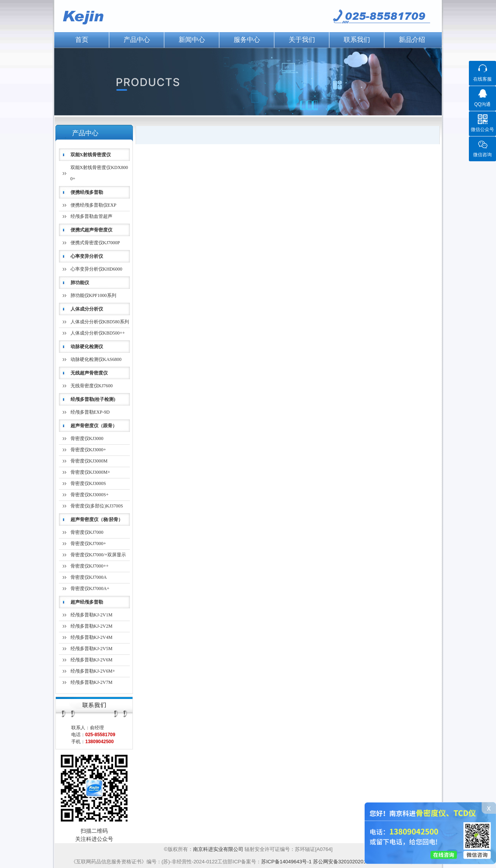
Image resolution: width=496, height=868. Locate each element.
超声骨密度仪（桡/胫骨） (97, 519)
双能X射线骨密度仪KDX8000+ (99, 173)
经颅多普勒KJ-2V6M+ (93, 671)
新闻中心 (192, 40)
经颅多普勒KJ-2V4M (92, 637)
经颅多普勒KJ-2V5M (92, 649)
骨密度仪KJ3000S (88, 483)
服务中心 (247, 40)
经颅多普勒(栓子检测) (93, 399)
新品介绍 (412, 40)
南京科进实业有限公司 (219, 849)
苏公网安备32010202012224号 (348, 862)
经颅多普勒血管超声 (91, 216)
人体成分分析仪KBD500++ (98, 333)
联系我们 (357, 40)
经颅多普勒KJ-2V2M (92, 626)
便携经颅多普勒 (87, 192)
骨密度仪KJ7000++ (90, 566)
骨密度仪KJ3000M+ (90, 472)
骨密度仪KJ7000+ (88, 544)
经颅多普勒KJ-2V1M (92, 615)
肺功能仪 (80, 283)
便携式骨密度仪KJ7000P (95, 243)
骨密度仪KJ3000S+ (90, 495)
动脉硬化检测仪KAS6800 (96, 359)
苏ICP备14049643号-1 (286, 862)
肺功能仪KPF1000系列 (93, 295)
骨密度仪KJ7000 (87, 532)
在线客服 (482, 79)
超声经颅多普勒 (87, 602)
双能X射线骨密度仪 (91, 155)
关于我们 (302, 40)
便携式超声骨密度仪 (91, 230)
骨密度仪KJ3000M (89, 461)
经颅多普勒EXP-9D (90, 412)
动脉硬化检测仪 (87, 347)
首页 (82, 40)
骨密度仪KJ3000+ (88, 450)
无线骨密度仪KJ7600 (92, 386)
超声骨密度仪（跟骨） (94, 426)
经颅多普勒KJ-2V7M (92, 682)
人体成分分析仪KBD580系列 (100, 322)
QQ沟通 (483, 104)
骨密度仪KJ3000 (87, 438)
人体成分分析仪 (87, 309)
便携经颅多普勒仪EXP (94, 205)
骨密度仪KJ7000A (89, 577)
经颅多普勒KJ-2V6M (92, 660)
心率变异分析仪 (87, 256)
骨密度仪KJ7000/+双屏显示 (98, 555)
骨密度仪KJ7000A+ (90, 588)
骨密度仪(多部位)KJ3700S (97, 506)
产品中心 (137, 40)
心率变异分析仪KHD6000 (96, 269)
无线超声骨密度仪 (89, 373)
